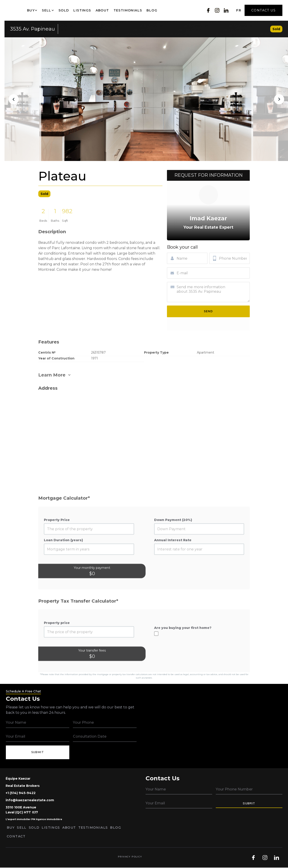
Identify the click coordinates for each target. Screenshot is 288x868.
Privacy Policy (130, 857)
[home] (12, 10)
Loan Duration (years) (63, 556)
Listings (82, 10)
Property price (57, 638)
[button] (32, 10)
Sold (64, 10)
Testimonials (128, 10)
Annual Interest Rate (173, 556)
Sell (22, 828)
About (102, 10)
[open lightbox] (146, 99)
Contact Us (263, 10)
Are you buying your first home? (183, 643)
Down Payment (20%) (173, 536)
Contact (16, 836)
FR (239, 10)
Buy (11, 828)
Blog (152, 10)
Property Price (57, 536)
